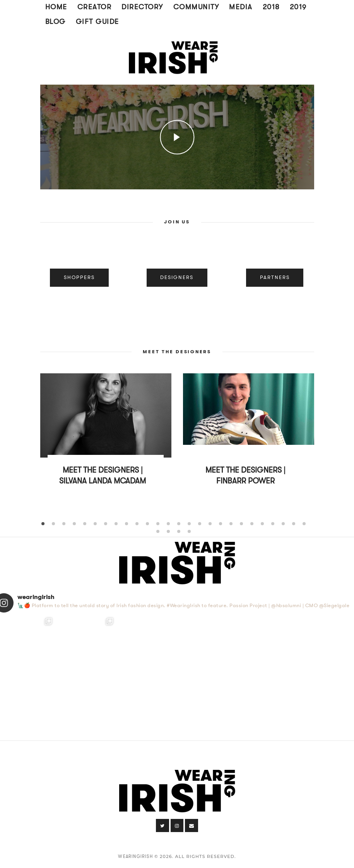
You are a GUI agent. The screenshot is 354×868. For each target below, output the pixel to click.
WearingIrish (135, 857)
